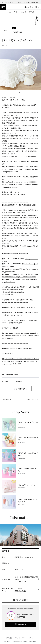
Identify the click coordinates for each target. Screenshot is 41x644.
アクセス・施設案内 (22, 600)
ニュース (24, 12)
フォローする (22, 624)
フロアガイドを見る (20, 581)
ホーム (9, 12)
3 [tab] (21, 92)
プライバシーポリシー (20, 638)
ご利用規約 (9, 638)
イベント (16, 12)
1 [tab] (18, 92)
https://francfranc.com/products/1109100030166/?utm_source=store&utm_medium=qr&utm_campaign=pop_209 (20, 184)
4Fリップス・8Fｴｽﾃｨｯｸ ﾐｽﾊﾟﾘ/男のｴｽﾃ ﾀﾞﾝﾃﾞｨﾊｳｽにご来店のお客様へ (20, 2)
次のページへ (32, 399)
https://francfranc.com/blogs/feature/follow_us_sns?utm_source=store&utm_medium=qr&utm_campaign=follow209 (20, 361)
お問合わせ (32, 638)
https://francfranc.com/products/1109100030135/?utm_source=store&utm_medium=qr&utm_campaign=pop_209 (20, 169)
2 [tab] (19, 92)
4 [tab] (22, 92)
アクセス (32, 12)
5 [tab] (23, 92)
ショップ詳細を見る (20, 389)
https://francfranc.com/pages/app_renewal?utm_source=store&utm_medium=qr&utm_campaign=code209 (20, 336)
